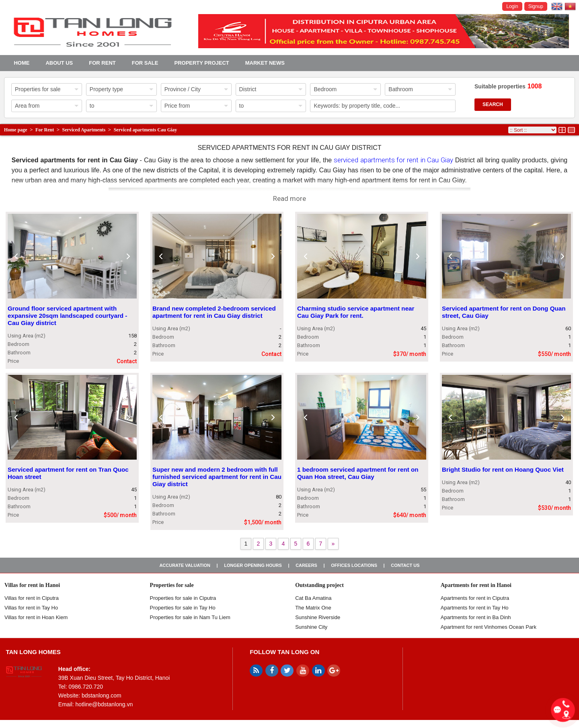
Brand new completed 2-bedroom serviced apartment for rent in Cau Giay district (214, 312)
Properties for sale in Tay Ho (183, 608)
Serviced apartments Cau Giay (146, 130)
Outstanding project (319, 585)
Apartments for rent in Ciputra (475, 598)
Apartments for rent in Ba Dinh (476, 617)
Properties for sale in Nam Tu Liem (190, 617)
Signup (536, 6)
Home (22, 63)
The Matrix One (313, 608)
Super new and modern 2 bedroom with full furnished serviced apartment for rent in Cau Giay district (217, 477)
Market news (265, 63)
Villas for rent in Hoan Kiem (36, 617)
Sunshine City (311, 627)
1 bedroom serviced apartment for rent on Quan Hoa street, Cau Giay (358, 473)
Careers (306, 565)
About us (59, 63)
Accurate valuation (185, 565)
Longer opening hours (253, 565)
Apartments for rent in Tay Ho (475, 608)
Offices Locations (354, 565)
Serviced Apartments (84, 130)
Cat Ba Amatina (313, 598)
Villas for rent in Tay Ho (31, 608)
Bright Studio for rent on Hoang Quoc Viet (503, 469)
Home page (16, 130)
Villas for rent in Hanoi (32, 585)
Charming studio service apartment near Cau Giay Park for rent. (356, 312)
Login (512, 6)
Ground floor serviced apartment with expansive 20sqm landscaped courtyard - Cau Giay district (67, 316)
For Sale (145, 63)
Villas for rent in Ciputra (32, 598)
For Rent (102, 63)
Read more (289, 198)
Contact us (405, 565)
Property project (201, 63)
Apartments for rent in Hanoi (476, 585)
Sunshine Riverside (318, 617)
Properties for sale (172, 585)
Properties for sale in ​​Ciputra (183, 598)
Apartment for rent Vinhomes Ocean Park (489, 627)
